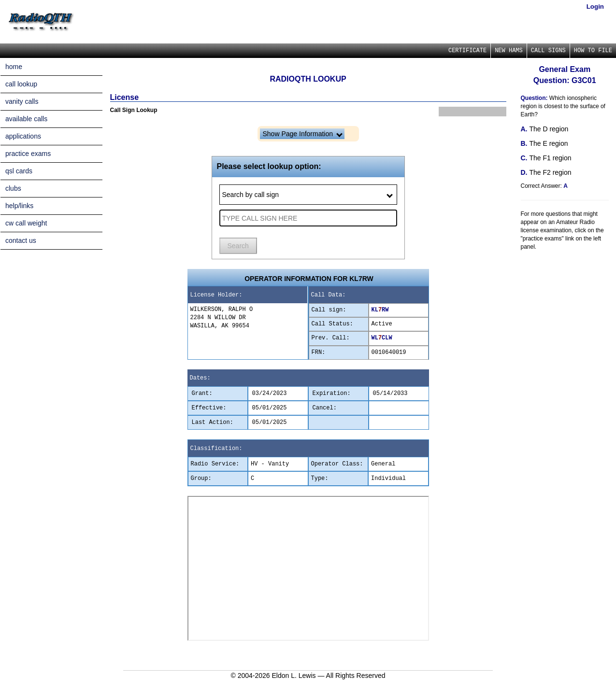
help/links (19, 206)
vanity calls (22, 101)
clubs (13, 188)
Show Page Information (303, 134)
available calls (26, 119)
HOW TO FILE (593, 51)
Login (595, 7)
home (14, 67)
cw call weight (26, 223)
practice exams (28, 154)
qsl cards (19, 171)
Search (238, 246)
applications (23, 136)
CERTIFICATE (467, 51)
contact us (21, 240)
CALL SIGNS (548, 51)
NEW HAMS (509, 51)
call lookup (21, 84)
